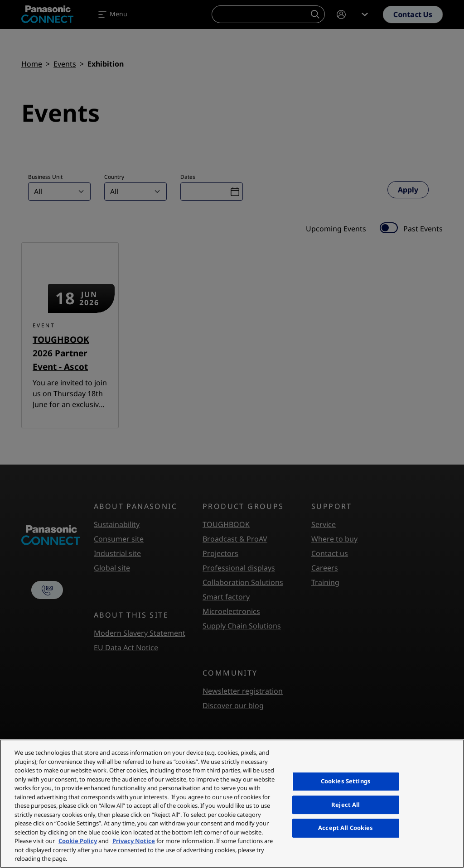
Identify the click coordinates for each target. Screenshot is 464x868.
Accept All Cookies (346, 828)
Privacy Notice (134, 841)
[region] (232, 804)
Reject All (346, 805)
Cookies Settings (346, 781)
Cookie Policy (78, 841)
